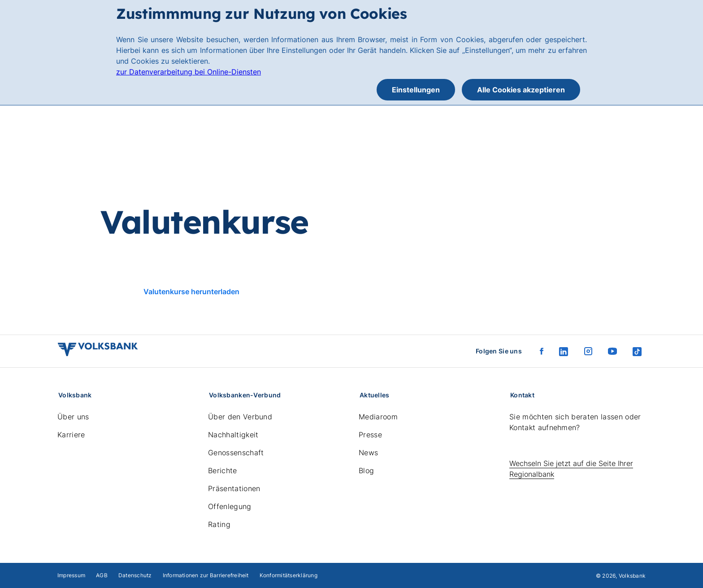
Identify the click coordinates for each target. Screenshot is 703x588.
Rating (219, 524)
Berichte (223, 470)
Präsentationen (234, 488)
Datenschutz (135, 575)
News (368, 453)
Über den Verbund (240, 417)
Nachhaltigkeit (233, 435)
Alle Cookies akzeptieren (521, 90)
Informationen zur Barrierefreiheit (206, 575)
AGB (102, 575)
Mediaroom (378, 417)
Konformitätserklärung (289, 575)
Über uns (73, 417)
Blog (366, 470)
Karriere (71, 435)
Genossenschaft (236, 453)
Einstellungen (416, 90)
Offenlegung (230, 506)
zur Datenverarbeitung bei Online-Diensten (189, 72)
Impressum (71, 575)
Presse (370, 435)
